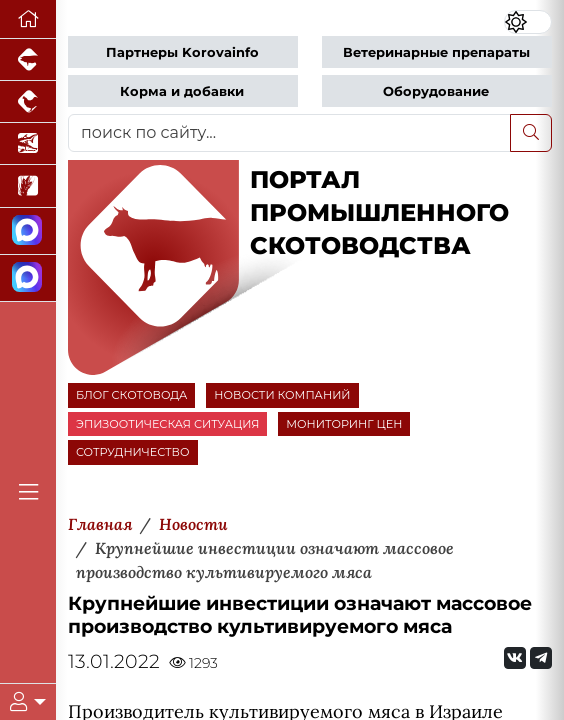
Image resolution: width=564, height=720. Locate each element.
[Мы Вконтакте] (515, 658)
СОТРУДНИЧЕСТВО (133, 452)
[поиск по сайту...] (289, 133)
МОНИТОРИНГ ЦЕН (344, 424)
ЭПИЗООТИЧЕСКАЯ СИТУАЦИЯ (167, 424)
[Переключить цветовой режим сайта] (528, 22)
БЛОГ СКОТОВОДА (131, 395)
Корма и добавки (182, 91)
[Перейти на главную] (28, 19)
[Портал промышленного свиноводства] (28, 60)
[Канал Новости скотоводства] (28, 231)
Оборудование (436, 91)
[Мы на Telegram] (541, 658)
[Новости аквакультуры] (28, 144)
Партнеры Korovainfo (182, 52)
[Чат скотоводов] (28, 278)
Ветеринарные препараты (436, 52)
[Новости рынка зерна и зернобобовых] (28, 186)
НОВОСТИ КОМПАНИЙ (282, 395)
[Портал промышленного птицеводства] (28, 102)
